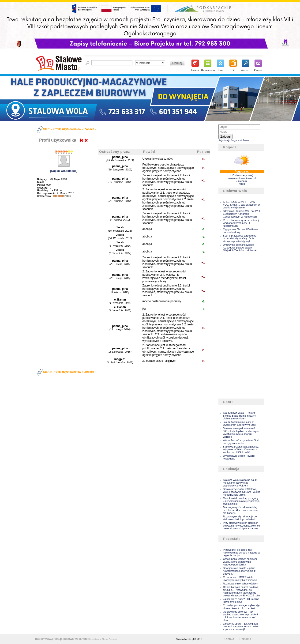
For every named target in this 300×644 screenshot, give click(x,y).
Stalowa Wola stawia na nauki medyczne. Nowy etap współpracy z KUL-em (240, 483)
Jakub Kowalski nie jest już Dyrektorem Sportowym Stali (239, 423)
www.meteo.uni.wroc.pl (242, 178)
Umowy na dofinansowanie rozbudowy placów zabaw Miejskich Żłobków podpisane (240, 248)
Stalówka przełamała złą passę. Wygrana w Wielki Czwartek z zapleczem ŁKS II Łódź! (241, 449)
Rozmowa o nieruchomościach (240, 584)
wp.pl (243, 184)
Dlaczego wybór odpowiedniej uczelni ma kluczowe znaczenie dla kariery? (241, 510)
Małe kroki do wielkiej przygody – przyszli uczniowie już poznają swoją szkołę (241, 501)
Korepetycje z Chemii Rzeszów (103, 639)
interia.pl (243, 181)
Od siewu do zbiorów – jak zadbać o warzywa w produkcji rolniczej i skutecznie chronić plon (240, 616)
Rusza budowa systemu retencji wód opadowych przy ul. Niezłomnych (241, 223)
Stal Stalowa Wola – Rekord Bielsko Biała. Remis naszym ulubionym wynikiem (239, 416)
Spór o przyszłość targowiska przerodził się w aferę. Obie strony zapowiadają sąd (240, 238)
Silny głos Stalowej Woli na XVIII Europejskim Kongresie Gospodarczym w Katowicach (241, 214)
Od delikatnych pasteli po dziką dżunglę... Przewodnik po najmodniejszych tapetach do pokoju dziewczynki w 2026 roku (241, 591)
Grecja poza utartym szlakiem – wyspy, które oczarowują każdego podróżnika (241, 562)
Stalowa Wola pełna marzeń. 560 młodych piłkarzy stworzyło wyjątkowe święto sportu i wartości (241, 433)
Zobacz (89, 129)
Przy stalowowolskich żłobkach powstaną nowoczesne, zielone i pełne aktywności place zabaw (241, 526)
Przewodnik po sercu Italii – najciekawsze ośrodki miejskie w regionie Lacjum (241, 553)
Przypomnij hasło (240, 140)
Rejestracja (224, 140)
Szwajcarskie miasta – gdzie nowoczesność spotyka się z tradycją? (239, 571)
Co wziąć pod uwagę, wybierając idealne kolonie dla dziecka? (242, 607)
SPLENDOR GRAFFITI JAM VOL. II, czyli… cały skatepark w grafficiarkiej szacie (241, 205)
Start (46, 129)
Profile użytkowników (67, 129)
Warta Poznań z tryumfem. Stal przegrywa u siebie (241, 442)
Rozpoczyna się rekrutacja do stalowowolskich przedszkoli (240, 518)
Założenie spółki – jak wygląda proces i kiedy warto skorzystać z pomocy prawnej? (241, 626)
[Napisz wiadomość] (64, 171)
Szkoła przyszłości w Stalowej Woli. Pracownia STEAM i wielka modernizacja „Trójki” (242, 492)
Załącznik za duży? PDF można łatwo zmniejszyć (241, 600)
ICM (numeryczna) (242, 175)
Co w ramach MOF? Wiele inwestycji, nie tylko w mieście (240, 579)
